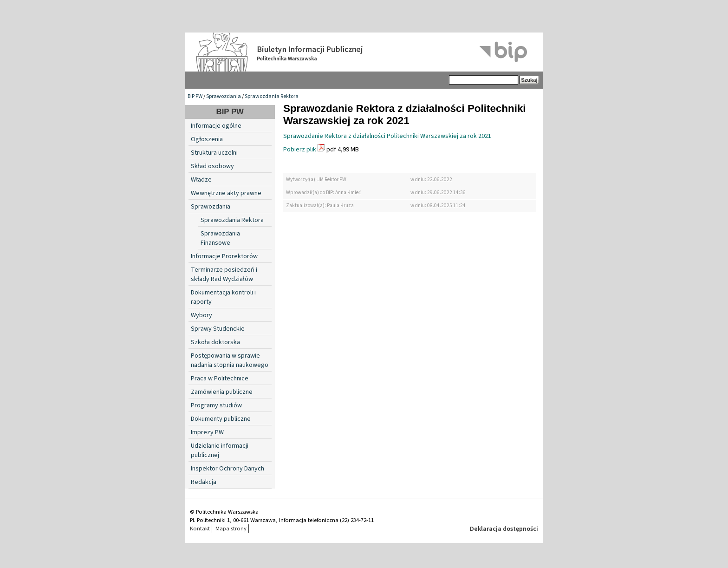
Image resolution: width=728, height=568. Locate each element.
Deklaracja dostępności (504, 529)
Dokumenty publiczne (221, 419)
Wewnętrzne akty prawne (226, 193)
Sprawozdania (224, 96)
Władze (201, 180)
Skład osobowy (212, 166)
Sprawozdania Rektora (272, 96)
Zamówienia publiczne (222, 392)
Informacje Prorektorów (224, 256)
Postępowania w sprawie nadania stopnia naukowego (230, 360)
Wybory (201, 315)
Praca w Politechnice (220, 379)
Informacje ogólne (216, 126)
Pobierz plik (300, 150)
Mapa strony (231, 529)
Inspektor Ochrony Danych (227, 469)
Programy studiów (216, 405)
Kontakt (200, 529)
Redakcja (204, 482)
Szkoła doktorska (215, 342)
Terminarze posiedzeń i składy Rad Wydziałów (224, 274)
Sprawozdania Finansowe (220, 238)
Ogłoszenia (207, 139)
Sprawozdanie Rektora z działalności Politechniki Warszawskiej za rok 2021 (387, 136)
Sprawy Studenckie (218, 329)
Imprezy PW (207, 432)
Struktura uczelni (214, 153)
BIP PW (195, 96)
